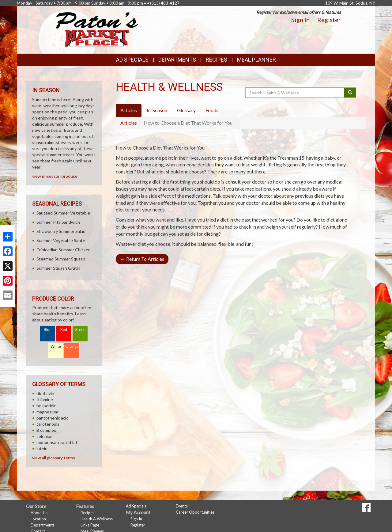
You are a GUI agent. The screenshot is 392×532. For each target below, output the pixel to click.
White (56, 346)
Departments (43, 525)
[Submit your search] (350, 93)
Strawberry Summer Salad (61, 231)
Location (38, 519)
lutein (42, 448)
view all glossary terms (54, 458)
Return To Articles (142, 259)
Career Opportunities (195, 512)
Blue (48, 330)
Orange (72, 346)
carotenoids (48, 424)
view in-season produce (55, 176)
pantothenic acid (53, 418)
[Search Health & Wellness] (295, 93)
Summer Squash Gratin (58, 268)
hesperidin (47, 406)
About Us (39, 513)
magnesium (47, 412)
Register (329, 20)
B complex (46, 430)
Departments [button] (177, 60)
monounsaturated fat (57, 442)
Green (80, 330)
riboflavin (45, 393)
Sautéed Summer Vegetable (63, 213)
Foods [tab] (212, 110)
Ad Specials (132, 60)
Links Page (90, 525)
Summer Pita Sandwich (58, 222)
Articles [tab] (129, 110)
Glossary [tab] (186, 110)
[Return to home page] (97, 29)
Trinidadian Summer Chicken (64, 250)
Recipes (217, 60)
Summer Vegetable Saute (61, 240)
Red (64, 330)
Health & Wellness (97, 519)
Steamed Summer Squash (61, 259)
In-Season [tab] (157, 110)
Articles (129, 123)
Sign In (300, 20)
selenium (45, 436)
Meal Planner (256, 60)
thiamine (45, 399)
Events (182, 506)
